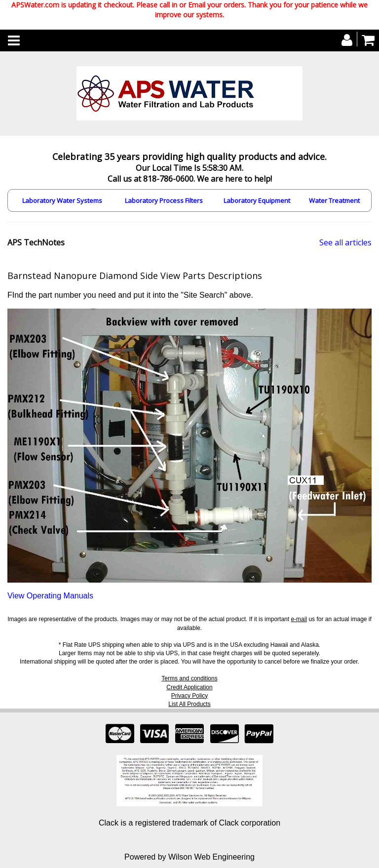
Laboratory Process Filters (164, 200)
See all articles (345, 242)
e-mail (299, 619)
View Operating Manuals (50, 596)
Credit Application (189, 687)
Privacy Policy (190, 696)
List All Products (189, 704)
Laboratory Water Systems (62, 200)
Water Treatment (334, 200)
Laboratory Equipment (257, 200)
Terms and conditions (189, 678)
